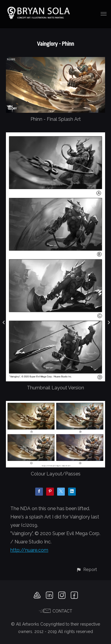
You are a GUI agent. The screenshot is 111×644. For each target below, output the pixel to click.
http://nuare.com (29, 550)
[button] (86, 569)
